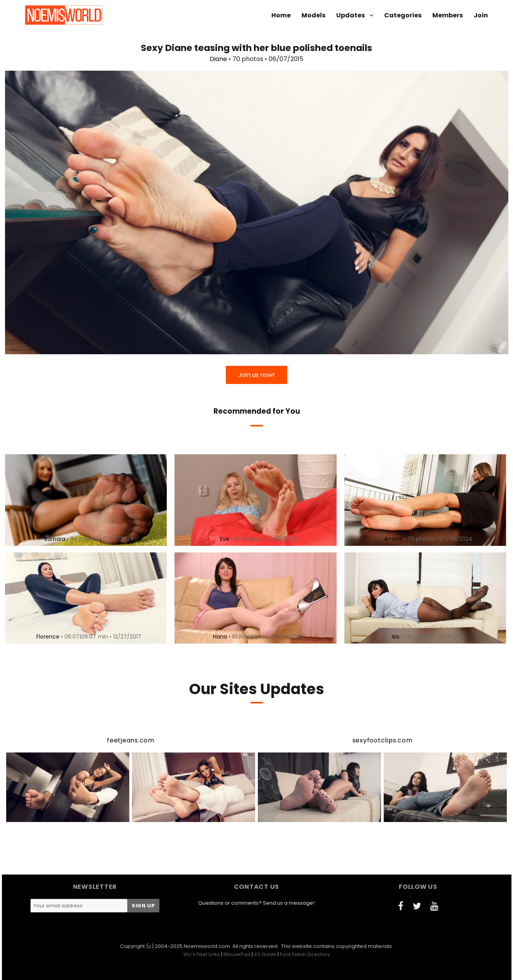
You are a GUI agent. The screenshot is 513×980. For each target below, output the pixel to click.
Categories (403, 15)
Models (313, 15)
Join (481, 15)
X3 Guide (265, 954)
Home (281, 15)
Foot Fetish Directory (305, 954)
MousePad (237, 954)
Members (448, 15)
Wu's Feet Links (202, 954)
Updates (350, 15)
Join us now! (256, 375)
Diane (218, 59)
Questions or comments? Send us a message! (256, 903)
